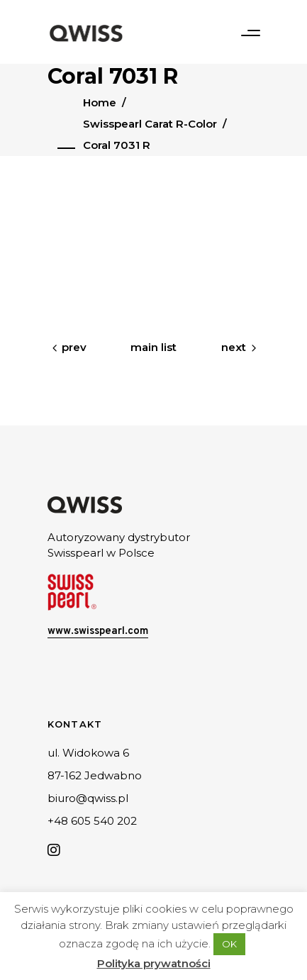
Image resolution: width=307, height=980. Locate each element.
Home (100, 102)
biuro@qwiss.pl (88, 798)
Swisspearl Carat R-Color (150, 124)
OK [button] (229, 944)
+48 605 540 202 (92, 821)
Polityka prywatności (154, 963)
